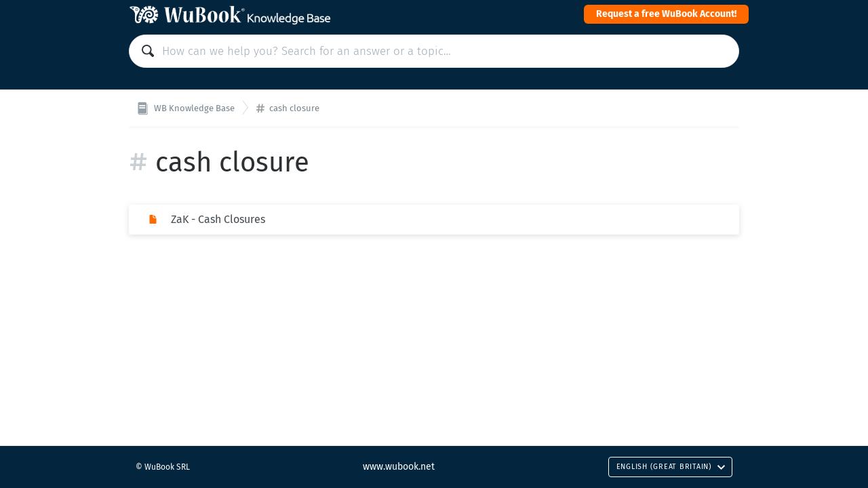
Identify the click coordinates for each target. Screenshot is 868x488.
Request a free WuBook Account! (666, 14)
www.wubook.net (399, 467)
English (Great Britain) (671, 467)
